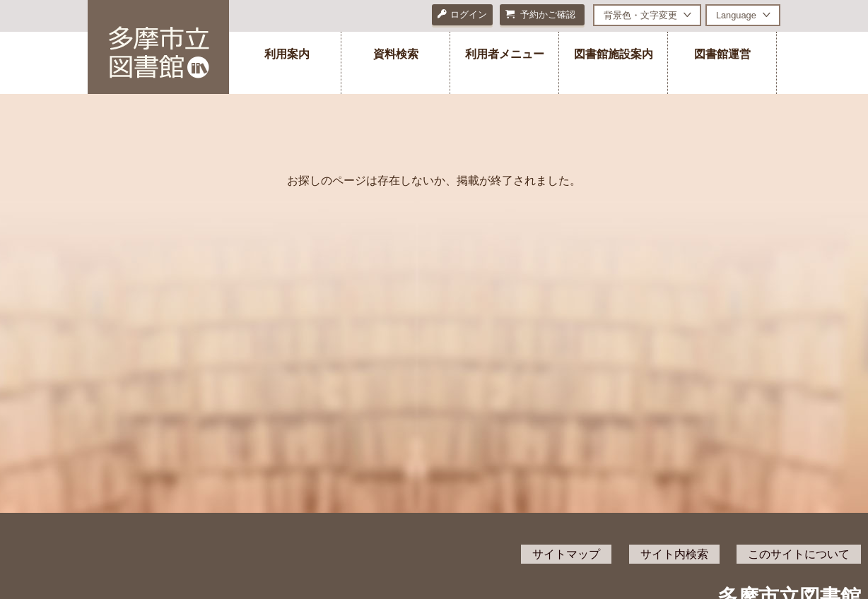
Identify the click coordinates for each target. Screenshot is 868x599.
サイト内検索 (674, 554)
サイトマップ (566, 554)
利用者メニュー (505, 54)
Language (736, 15)
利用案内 (287, 54)
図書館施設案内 (614, 54)
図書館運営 (722, 54)
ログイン (462, 14)
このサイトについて (799, 554)
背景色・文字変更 (640, 15)
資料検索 (396, 54)
